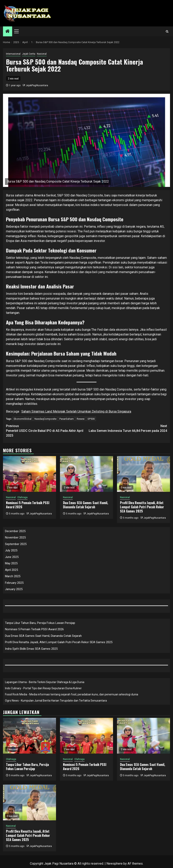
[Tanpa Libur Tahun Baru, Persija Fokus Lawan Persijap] (29, 736)
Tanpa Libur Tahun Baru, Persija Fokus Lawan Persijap (40, 623)
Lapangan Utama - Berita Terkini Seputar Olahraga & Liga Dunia (45, 682)
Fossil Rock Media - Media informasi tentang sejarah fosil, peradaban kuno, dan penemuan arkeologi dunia (72, 694)
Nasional (42, 54)
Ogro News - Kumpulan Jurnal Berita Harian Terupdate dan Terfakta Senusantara (56, 701)
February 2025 (14, 583)
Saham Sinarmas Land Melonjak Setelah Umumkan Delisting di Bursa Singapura (76, 411)
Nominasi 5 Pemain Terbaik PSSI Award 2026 (28, 505)
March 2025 (13, 576)
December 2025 (15, 531)
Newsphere (115, 864)
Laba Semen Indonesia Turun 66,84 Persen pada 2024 (127, 428)
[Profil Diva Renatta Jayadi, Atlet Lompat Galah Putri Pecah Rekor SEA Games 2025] (144, 474)
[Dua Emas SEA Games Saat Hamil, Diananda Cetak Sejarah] (86, 474)
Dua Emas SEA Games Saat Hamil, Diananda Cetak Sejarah (86, 505)
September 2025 (16, 544)
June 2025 (12, 557)
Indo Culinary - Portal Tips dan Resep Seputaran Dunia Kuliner (43, 688)
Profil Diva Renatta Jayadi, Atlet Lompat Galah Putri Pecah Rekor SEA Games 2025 (142, 507)
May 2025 (11, 563)
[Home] (8, 32)
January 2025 (14, 589)
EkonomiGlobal (23, 419)
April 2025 (11, 570)
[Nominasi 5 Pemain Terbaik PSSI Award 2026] (29, 474)
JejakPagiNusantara (37, 85)
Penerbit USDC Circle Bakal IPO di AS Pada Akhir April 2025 (46, 431)
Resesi (81, 419)
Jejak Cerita (29, 54)
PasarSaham (67, 419)
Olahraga (22, 497)
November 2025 (15, 537)
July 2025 (11, 550)
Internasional (13, 54)
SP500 (91, 419)
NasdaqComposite (45, 419)
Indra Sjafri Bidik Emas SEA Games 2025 (31, 649)
